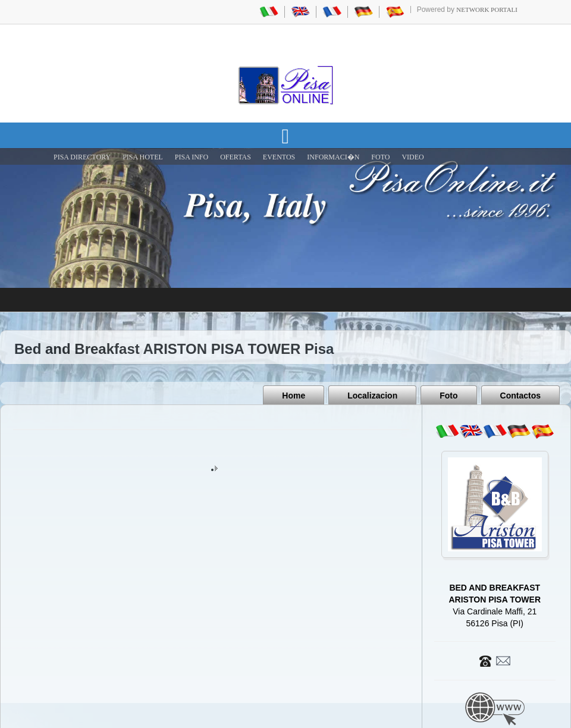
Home (294, 396)
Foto (448, 396)
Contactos (520, 396)
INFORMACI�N (333, 157)
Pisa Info (192, 157)
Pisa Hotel (143, 157)
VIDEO (412, 157)
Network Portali (487, 10)
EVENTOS (279, 157)
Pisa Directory (82, 157)
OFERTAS (236, 157)
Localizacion (372, 396)
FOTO (380, 157)
